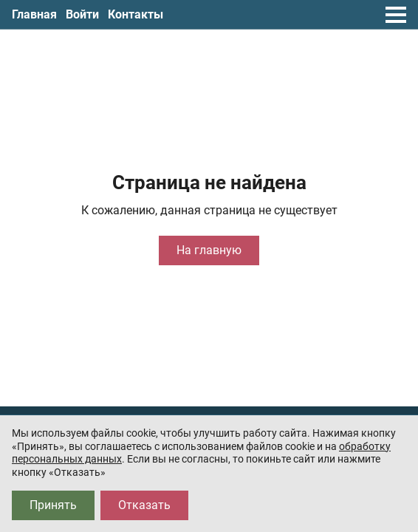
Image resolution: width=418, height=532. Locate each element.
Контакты (136, 14)
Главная (34, 14)
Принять (53, 505)
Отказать (144, 505)
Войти (82, 14)
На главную (209, 250)
